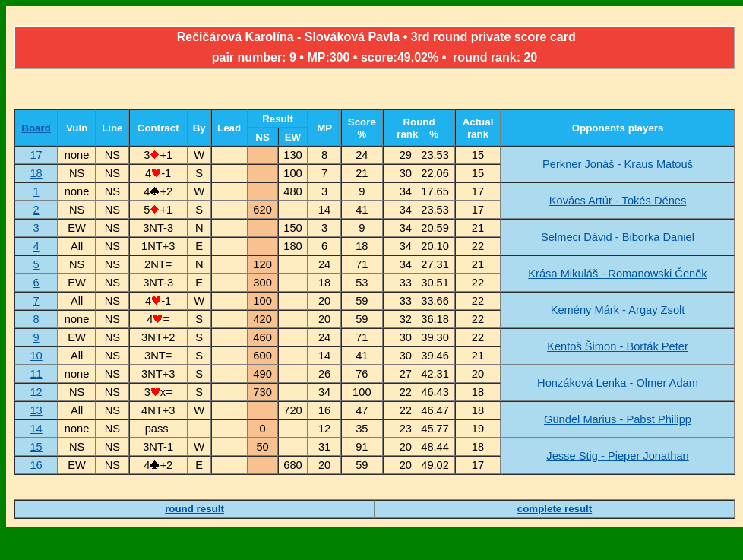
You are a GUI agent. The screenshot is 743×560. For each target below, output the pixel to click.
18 (36, 173)
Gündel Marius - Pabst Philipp (618, 419)
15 (36, 447)
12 (36, 392)
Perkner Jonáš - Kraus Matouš (618, 164)
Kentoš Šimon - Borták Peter (618, 346)
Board (36, 128)
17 (36, 155)
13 (36, 410)
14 (36, 429)
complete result (555, 509)
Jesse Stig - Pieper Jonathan (617, 456)
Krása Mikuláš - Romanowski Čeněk (617, 274)
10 (36, 356)
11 (36, 374)
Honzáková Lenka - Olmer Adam (618, 383)
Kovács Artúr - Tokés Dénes (618, 201)
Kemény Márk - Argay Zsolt (618, 310)
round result (194, 509)
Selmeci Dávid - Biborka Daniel (618, 237)
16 (36, 465)
